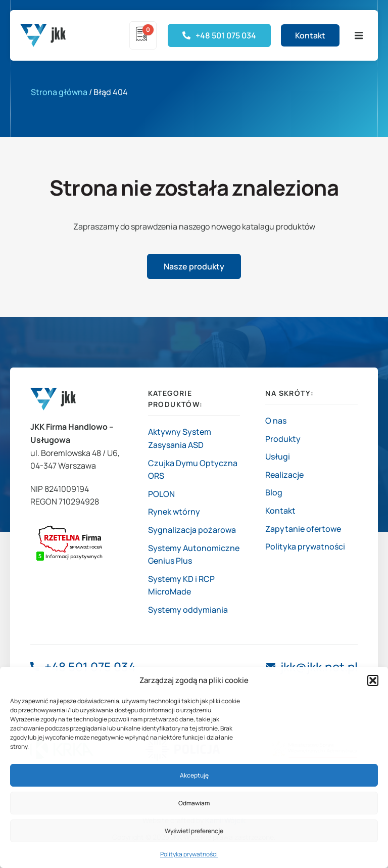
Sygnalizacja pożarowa (192, 530)
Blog (274, 492)
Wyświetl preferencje (194, 831)
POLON (161, 494)
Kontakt (280, 511)
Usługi (278, 456)
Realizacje (284, 475)
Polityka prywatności (189, 854)
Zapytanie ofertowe (303, 529)
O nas (276, 421)
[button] (373, 680)
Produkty (283, 439)
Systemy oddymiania (188, 610)
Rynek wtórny (174, 512)
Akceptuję (194, 775)
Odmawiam (194, 803)
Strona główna (59, 92)
